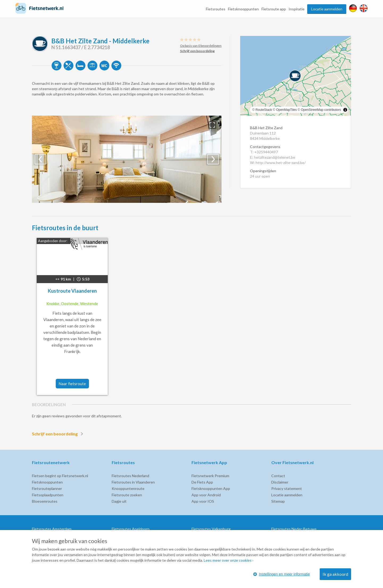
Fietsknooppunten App (211, 488)
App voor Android (206, 495)
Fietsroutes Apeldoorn (131, 529)
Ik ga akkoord (335, 574)
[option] (127, 159)
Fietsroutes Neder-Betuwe (294, 529)
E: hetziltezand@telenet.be (273, 157)
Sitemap (278, 501)
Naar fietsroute (72, 384)
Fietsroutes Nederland (130, 476)
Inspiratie (297, 9)
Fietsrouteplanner (47, 488)
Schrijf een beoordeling (59, 434)
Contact (278, 476)
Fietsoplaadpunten (48, 495)
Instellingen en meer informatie (282, 574)
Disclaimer (280, 482)
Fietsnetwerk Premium (210, 476)
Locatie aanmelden (327, 9)
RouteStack (264, 110)
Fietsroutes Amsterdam (52, 529)
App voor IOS (203, 501)
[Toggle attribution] (345, 110)
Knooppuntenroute (128, 488)
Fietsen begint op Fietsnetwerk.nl (60, 476)
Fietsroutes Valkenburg (211, 529)
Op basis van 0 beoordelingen (201, 46)
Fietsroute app (274, 9)
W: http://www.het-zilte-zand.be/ (278, 163)
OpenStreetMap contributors (321, 110)
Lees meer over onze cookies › (229, 560)
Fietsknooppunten (243, 9)
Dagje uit (119, 501)
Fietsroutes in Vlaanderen (133, 482)
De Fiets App (202, 482)
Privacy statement (287, 488)
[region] (296, 76)
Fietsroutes (216, 9)
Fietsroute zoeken (127, 495)
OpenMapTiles (286, 110)
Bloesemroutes (45, 501)
